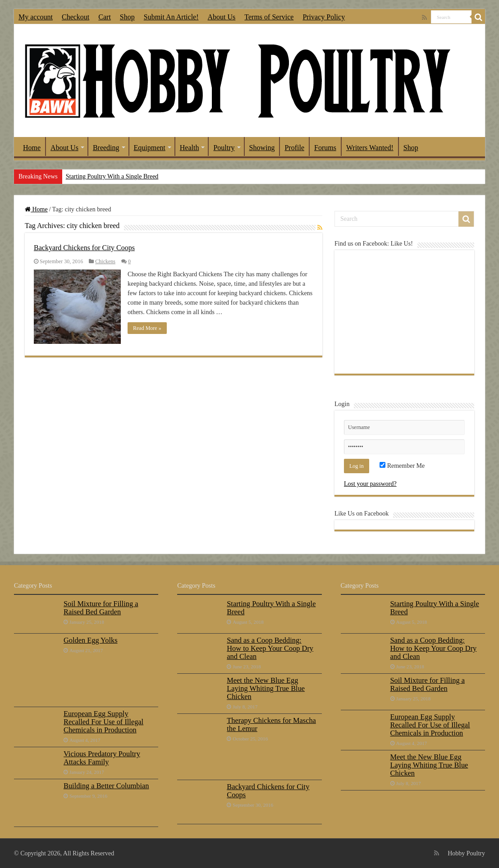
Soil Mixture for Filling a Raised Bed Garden (101, 608)
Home (32, 148)
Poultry (224, 148)
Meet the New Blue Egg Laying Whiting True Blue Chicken (266, 688)
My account (36, 17)
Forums (325, 148)
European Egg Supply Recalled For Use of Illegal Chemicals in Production (103, 722)
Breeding (106, 148)
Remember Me (402, 466)
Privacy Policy (324, 17)
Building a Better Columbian (106, 786)
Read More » (147, 328)
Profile (294, 148)
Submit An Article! (171, 17)
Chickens (105, 261)
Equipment (150, 148)
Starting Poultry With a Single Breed (112, 176)
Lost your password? (370, 484)
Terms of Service (269, 17)
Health (190, 148)
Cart (105, 17)
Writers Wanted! (370, 148)
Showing (262, 148)
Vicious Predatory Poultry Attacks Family (102, 758)
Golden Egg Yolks (91, 640)
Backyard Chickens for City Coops (84, 248)
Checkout (76, 17)
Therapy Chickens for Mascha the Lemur (271, 724)
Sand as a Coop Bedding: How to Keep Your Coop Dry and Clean (270, 648)
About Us (222, 17)
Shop (127, 17)
